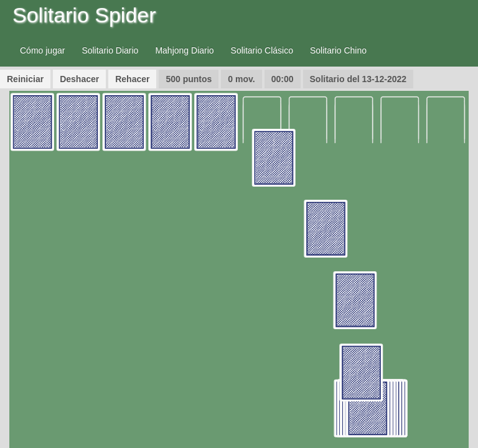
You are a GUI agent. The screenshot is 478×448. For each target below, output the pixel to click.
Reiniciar (25, 79)
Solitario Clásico (262, 50)
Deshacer (79, 79)
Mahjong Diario (184, 50)
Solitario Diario (110, 50)
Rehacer (132, 79)
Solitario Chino (338, 50)
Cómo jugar (42, 50)
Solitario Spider (84, 15)
